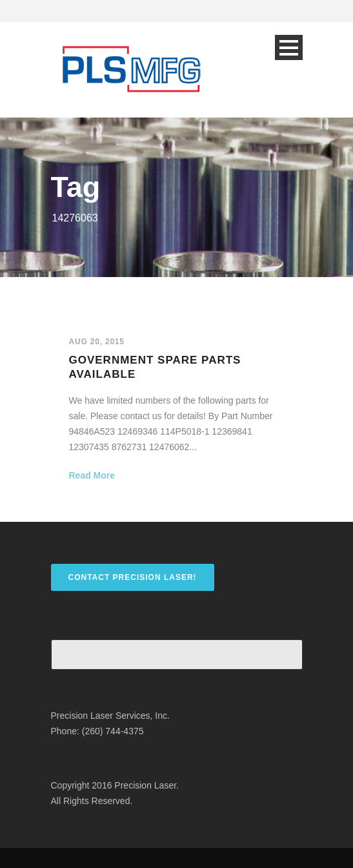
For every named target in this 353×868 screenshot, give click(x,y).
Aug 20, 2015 (97, 342)
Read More (92, 475)
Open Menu (289, 47)
